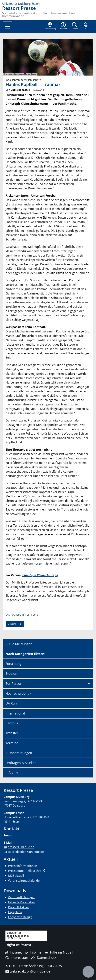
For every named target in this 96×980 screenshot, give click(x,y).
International (15, 713)
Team (8, 835)
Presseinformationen (23, 866)
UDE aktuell (16, 876)
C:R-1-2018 (32, 615)
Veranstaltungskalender (24, 881)
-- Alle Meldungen (19, 644)
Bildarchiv (34, 871)
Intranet (14, 952)
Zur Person (14, 684)
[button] (63, 26)
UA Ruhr (12, 703)
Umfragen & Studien (21, 763)
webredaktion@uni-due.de (26, 852)
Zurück (12, 624)
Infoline (33, 952)
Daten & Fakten (19, 907)
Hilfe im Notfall (59, 952)
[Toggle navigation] (8, 26)
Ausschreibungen (19, 753)
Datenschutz (44, 958)
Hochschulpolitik (18, 693)
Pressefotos (16, 871)
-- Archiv (12, 773)
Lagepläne (15, 912)
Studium (12, 673)
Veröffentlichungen (21, 897)
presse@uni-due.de (21, 847)
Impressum (17, 958)
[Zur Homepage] (48, 4)
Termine (12, 743)
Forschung (13, 664)
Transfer (12, 733)
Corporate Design (20, 917)
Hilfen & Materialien (22, 902)
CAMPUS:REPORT (15, 615)
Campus (12, 723)
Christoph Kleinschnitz (38, 575)
